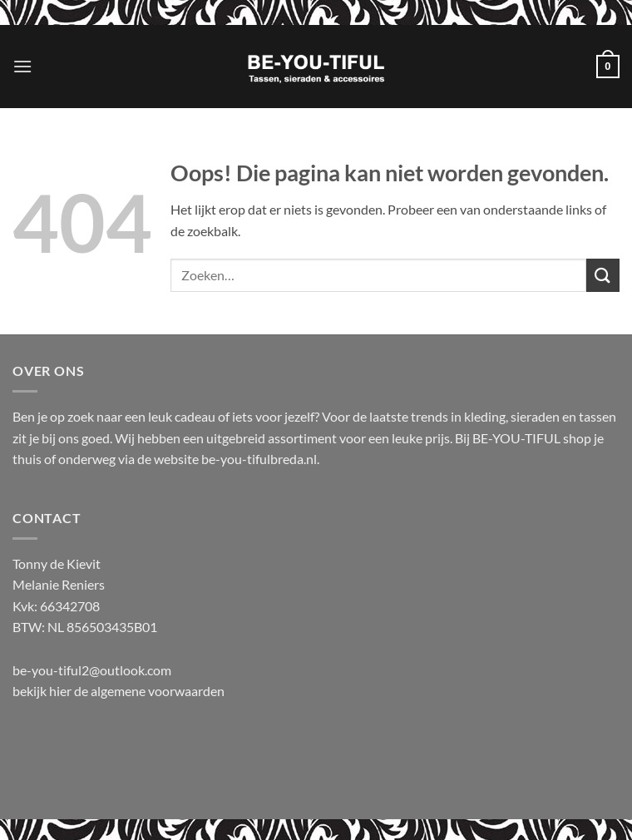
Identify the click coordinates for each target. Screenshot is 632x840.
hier (62, 691)
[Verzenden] (603, 275)
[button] (22, 66)
